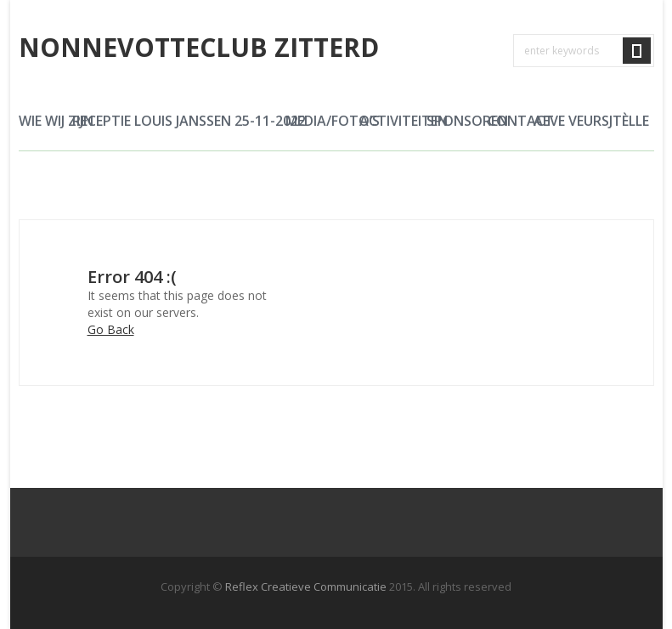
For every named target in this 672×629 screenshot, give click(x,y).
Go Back (111, 329)
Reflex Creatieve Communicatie (306, 586)
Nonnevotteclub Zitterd (199, 47)
